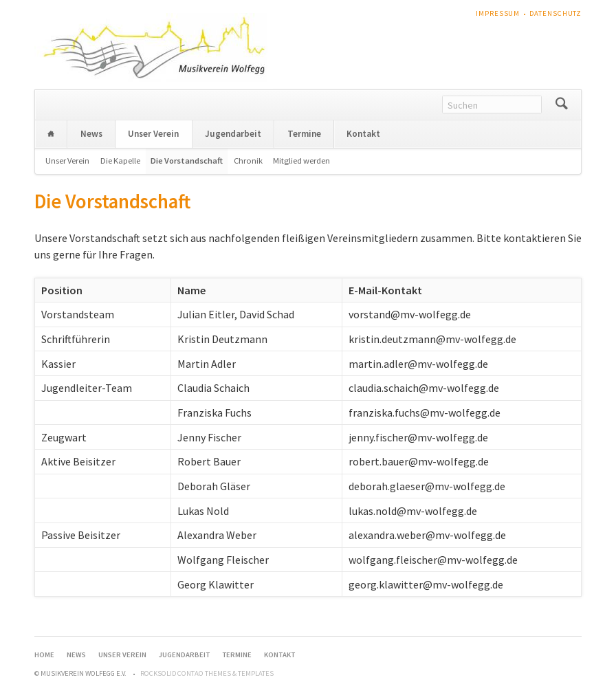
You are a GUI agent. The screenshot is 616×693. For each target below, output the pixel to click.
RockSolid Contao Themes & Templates (207, 673)
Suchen (561, 105)
